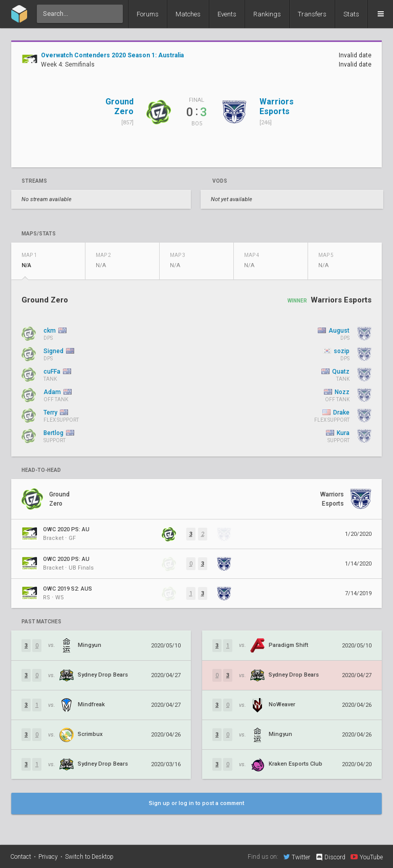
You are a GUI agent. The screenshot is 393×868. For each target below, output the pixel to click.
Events (227, 14)
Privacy (48, 857)
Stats (351, 14)
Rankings (267, 14)
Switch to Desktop (89, 857)
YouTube (367, 857)
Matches (188, 14)
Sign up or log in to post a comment (196, 803)
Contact (21, 857)
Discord (330, 857)
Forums (148, 14)
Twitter (297, 857)
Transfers (312, 14)
